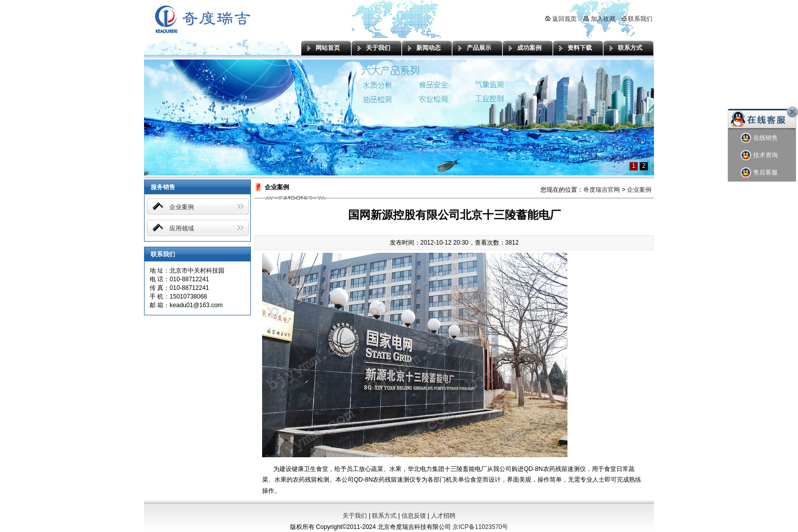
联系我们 (637, 19)
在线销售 (759, 138)
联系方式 (630, 48)
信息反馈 (414, 516)
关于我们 (378, 48)
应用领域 (182, 228)
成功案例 (529, 48)
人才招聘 (443, 516)
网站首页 (328, 48)
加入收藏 (599, 19)
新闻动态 (429, 48)
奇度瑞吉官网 (602, 190)
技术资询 (759, 155)
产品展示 (479, 48)
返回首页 (561, 19)
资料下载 (580, 48)
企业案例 (182, 207)
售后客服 (759, 173)
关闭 (792, 112)
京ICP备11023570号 (480, 527)
